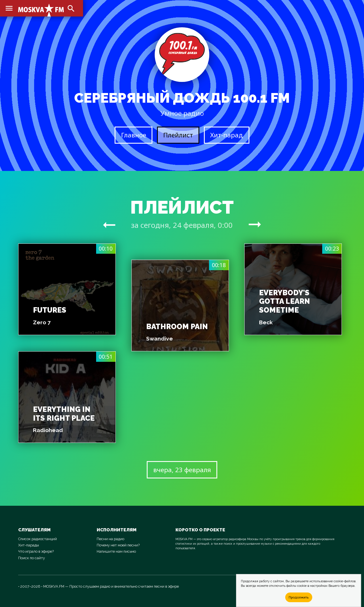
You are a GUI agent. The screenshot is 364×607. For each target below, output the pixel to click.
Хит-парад (227, 135)
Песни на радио (110, 539)
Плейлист (178, 135)
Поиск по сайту (32, 558)
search (71, 9)
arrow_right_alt (109, 225)
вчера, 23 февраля (182, 470)
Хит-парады (29, 545)
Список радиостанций (38, 539)
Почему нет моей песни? (118, 545)
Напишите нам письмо (116, 551)
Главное (134, 135)
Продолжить (299, 597)
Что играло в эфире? (36, 551)
